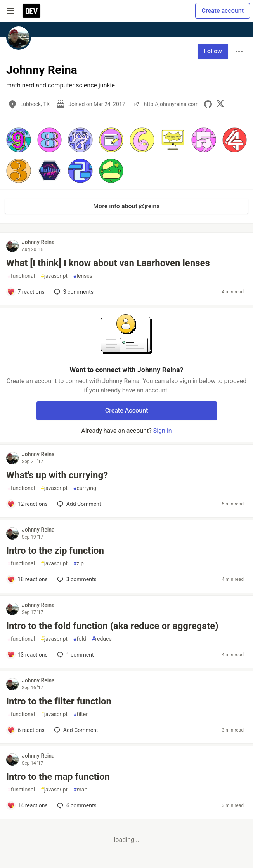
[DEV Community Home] (31, 11)
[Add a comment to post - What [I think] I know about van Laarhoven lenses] (26, 292)
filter (81, 714)
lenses (83, 276)
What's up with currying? (57, 475)
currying (85, 488)
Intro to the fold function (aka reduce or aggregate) (112, 626)
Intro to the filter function (59, 701)
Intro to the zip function (55, 551)
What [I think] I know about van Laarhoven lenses (108, 263)
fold (80, 639)
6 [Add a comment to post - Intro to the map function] (76, 805)
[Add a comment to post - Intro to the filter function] (26, 730)
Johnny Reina (38, 242)
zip (79, 564)
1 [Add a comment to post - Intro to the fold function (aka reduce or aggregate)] (75, 655)
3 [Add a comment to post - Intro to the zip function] (76, 579)
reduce (102, 639)
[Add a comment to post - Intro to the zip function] (27, 579)
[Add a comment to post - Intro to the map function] (27, 805)
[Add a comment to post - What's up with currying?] (27, 504)
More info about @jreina (126, 206)
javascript (54, 276)
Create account (223, 11)
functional (21, 276)
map (80, 790)
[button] (19, 140)
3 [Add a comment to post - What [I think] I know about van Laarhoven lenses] (73, 292)
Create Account (127, 410)
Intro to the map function (58, 777)
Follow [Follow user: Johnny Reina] (213, 51)
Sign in (163, 431)
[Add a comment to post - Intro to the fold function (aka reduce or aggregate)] (27, 655)
